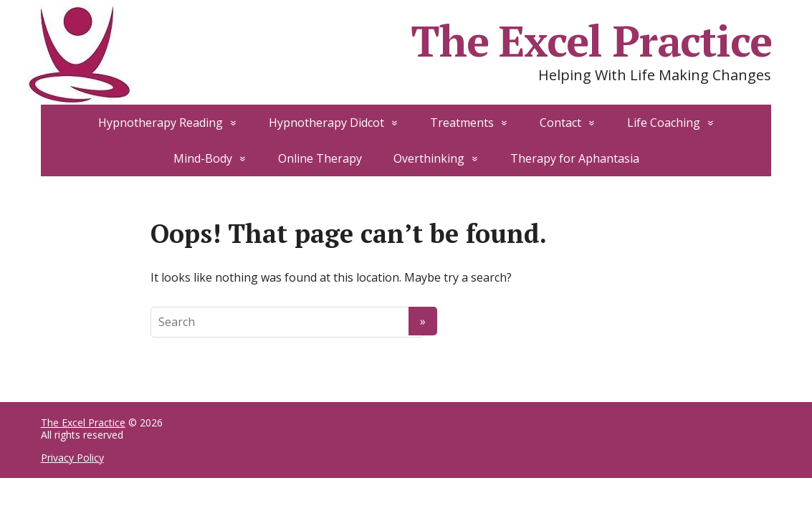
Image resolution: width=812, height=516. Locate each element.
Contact (560, 123)
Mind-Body (203, 158)
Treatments (462, 123)
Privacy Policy (72, 458)
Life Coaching (664, 123)
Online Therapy (320, 158)
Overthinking (429, 158)
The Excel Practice (83, 422)
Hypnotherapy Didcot (326, 123)
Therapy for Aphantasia (575, 158)
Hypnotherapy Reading (161, 123)
